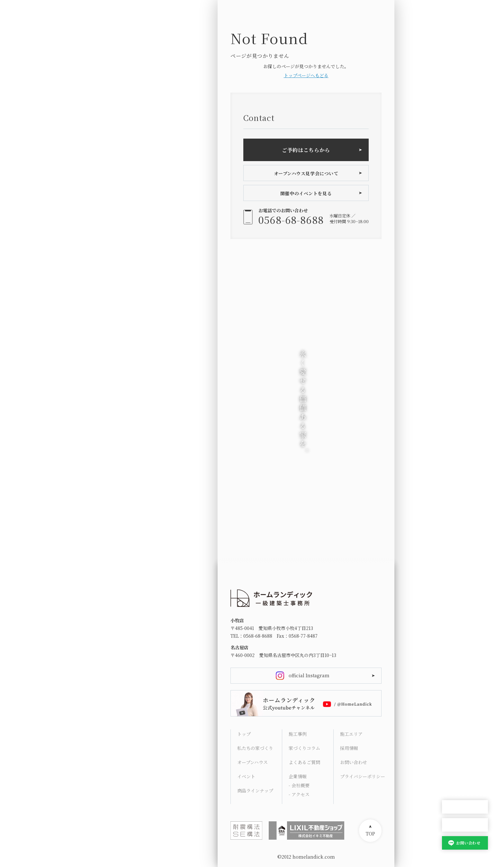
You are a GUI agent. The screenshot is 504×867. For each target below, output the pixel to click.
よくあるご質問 (304, 762)
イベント (246, 776)
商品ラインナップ (255, 790)
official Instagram (309, 675)
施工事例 (298, 734)
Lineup (450, 697)
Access (450, 759)
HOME (449, 666)
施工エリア (351, 734)
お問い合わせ (468, 843)
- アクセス (299, 794)
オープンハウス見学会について (306, 173)
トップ (244, 734)
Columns (453, 728)
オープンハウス (465, 807)
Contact (451, 774)
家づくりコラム (304, 748)
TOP (370, 834)
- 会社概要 (299, 785)
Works (449, 713)
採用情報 (349, 748)
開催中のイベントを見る (306, 193)
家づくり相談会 (465, 825)
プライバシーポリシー (362, 776)
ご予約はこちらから (306, 150)
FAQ (446, 744)
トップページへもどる (306, 75)
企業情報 (298, 776)
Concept (451, 682)
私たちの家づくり (255, 748)
